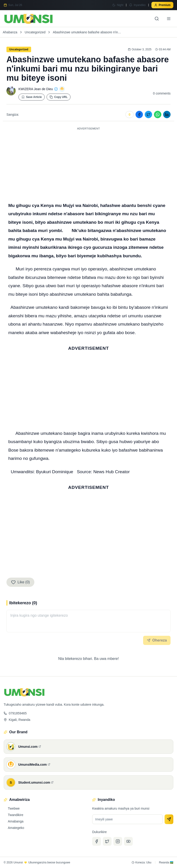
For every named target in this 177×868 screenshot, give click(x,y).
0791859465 (15, 713)
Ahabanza (10, 32)
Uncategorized (35, 32)
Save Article (32, 97)
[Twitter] (107, 841)
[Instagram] (118, 841)
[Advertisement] (88, 164)
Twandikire (13, 815)
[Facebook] (97, 841)
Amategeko (14, 828)
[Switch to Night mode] (118, 5)
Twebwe (12, 808)
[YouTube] (128, 841)
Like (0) (20, 582)
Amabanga (14, 821)
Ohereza (157, 640)
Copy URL (59, 97)
